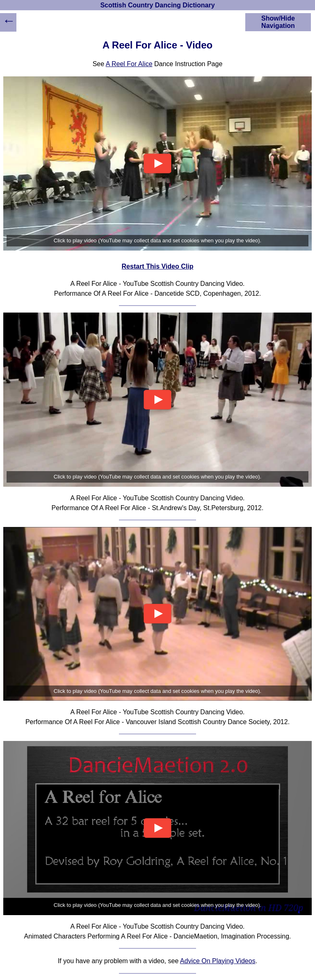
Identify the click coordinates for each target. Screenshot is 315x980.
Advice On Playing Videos (218, 961)
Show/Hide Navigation (278, 22)
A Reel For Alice (129, 64)
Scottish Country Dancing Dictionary (157, 5)
